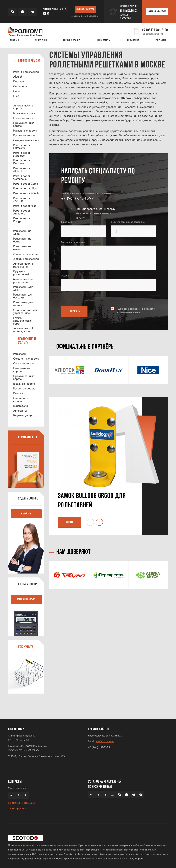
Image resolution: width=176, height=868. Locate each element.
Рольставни (20, 354)
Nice (16, 96)
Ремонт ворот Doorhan (22, 162)
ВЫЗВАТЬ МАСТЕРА (85, 9)
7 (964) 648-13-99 (155, 30)
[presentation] (81, 299)
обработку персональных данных (136, 310)
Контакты (161, 41)
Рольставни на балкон (22, 240)
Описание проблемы (73, 242)
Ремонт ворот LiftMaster (22, 146)
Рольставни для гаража (23, 304)
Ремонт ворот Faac (25, 206)
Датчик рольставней (26, 259)
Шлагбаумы (21, 406)
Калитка (18, 393)
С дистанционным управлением (25, 311)
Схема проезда (125, 16)
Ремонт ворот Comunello (22, 177)
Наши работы (104, 41)
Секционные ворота (26, 140)
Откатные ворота (24, 118)
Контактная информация (21, 803)
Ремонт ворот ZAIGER (22, 200)
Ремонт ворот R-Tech (26, 193)
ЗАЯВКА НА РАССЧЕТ (157, 12)
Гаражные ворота (24, 113)
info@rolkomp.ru (105, 741)
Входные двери (23, 415)
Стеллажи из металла (21, 400)
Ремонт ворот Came (26, 184)
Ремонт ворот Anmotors (22, 212)
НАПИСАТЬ (26, 514)
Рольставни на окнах (22, 248)
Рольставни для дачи (23, 288)
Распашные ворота (25, 131)
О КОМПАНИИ (133, 41)
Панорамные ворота (22, 370)
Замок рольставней (25, 254)
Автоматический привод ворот (23, 330)
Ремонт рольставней (26, 72)
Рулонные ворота (24, 135)
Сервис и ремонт (72, 41)
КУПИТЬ (70, 522)
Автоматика (20, 411)
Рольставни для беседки (23, 296)
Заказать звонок (152, 34)
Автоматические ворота (23, 107)
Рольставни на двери (22, 232)
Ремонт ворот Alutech (22, 170)
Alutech (18, 77)
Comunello (20, 86)
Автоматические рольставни (23, 265)
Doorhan (19, 81)
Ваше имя (67, 222)
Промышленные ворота (24, 124)
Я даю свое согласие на (136, 310)
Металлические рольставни (23, 281)
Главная (14, 41)
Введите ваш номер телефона (128, 222)
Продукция (41, 41)
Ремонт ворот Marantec (22, 154)
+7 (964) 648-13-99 (77, 198)
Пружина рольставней (21, 273)
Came (17, 91)
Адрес (65, 276)
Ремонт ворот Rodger (22, 220)
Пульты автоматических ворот (23, 321)
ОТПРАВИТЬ (74, 311)
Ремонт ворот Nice (25, 188)
